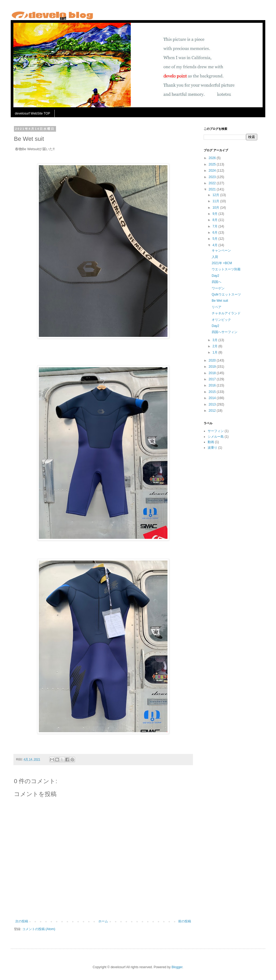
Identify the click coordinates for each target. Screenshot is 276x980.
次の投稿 (22, 921)
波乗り (212, 448)
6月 (215, 233)
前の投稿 (185, 921)
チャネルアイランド (226, 313)
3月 (215, 340)
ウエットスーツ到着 (226, 269)
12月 (216, 195)
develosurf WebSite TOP (33, 113)
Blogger (177, 967)
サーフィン (216, 431)
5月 (215, 239)
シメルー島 (216, 437)
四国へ (217, 282)
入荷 (215, 257)
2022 (213, 183)
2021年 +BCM (222, 263)
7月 (215, 226)
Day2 (215, 276)
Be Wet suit (220, 301)
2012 (213, 411)
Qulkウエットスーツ (226, 294)
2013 (213, 404)
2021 (213, 189)
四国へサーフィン (225, 332)
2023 (213, 177)
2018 (213, 373)
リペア (217, 307)
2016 (213, 385)
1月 (215, 352)
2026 (213, 158)
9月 (215, 214)
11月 (216, 201)
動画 (211, 442)
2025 (213, 164)
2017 (213, 379)
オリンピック (221, 320)
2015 (213, 392)
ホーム (103, 921)
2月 (215, 346)
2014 (213, 398)
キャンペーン (221, 250)
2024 (213, 171)
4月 (215, 245)
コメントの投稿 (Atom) (39, 929)
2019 (213, 367)
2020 (213, 360)
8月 (215, 220)
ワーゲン (218, 288)
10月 (216, 208)
